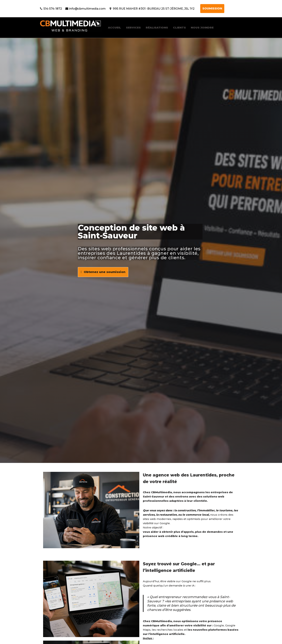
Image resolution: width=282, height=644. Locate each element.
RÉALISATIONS (157, 28)
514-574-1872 (53, 9)
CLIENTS (179, 28)
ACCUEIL (114, 28)
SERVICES (133, 28)
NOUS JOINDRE (202, 28)
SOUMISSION (212, 8)
